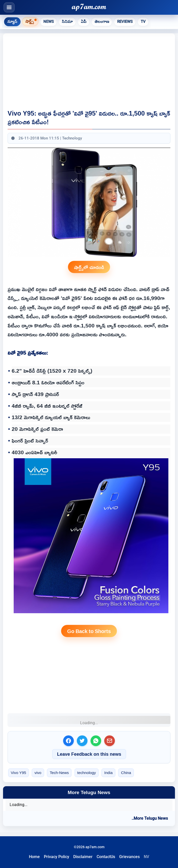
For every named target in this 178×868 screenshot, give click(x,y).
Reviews (125, 22)
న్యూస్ (12, 22)
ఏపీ (84, 22)
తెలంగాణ (102, 22)
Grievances (129, 857)
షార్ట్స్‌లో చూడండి (89, 267)
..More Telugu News (150, 818)
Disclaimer (83, 857)
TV (143, 22)
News (49, 22)
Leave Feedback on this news (89, 754)
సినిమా (67, 22)
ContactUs (106, 857)
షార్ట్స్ (30, 21)
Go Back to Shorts (89, 631)
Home (34, 857)
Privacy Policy (57, 857)
